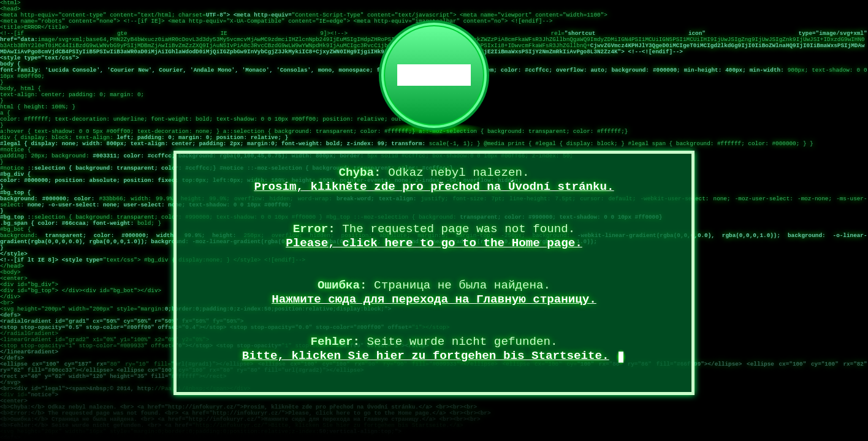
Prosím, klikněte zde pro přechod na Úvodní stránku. (434, 187)
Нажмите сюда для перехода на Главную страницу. (434, 300)
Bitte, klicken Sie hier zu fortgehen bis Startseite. (426, 356)
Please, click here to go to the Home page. (434, 243)
